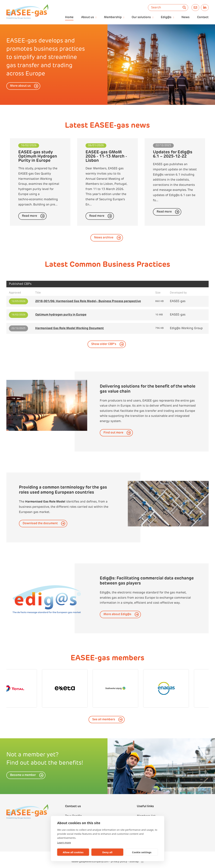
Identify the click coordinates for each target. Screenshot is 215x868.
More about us (20, 86)
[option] (161, 65)
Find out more (113, 433)
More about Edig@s (117, 614)
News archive (104, 238)
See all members (104, 720)
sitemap (134, 862)
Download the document (40, 523)
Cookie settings (142, 852)
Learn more (64, 842)
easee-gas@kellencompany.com (90, 862)
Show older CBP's (104, 344)
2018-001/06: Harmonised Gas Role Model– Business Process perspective (88, 301)
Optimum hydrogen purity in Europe (61, 315)
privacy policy (119, 862)
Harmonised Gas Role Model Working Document (70, 328)
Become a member (23, 775)
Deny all (107, 852)
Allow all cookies (73, 852)
